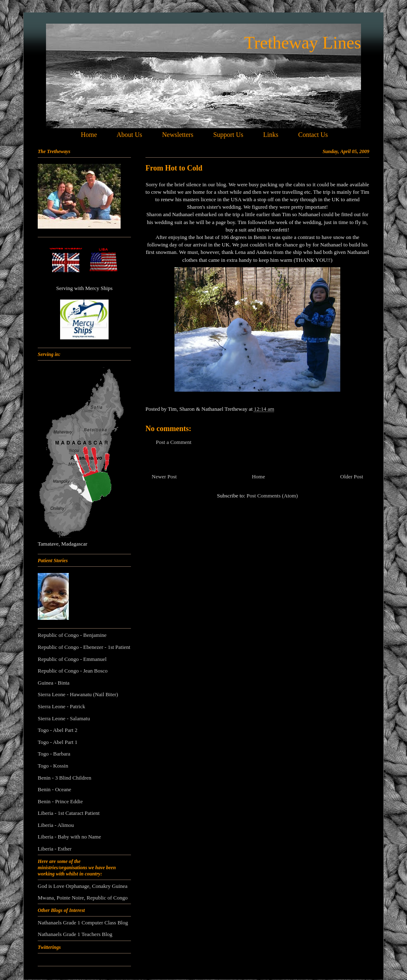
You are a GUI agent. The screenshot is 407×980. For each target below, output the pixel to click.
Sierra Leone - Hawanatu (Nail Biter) (78, 694)
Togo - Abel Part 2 (58, 730)
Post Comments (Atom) (272, 496)
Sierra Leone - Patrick (61, 706)
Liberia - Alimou (56, 825)
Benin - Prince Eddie (60, 801)
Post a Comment (174, 442)
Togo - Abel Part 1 (58, 742)
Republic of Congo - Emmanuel (72, 659)
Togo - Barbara (54, 754)
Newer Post (164, 477)
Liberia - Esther (55, 849)
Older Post (352, 477)
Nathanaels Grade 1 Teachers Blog (75, 934)
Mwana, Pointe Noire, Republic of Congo (83, 898)
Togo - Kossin (53, 766)
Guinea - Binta (54, 683)
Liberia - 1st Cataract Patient (69, 813)
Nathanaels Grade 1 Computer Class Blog (83, 923)
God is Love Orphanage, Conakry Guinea (83, 886)
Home (259, 477)
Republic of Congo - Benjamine (72, 635)
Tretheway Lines (303, 43)
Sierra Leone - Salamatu (64, 718)
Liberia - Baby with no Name (69, 837)
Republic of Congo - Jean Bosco (73, 671)
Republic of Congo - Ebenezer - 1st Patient (84, 647)
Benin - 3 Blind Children (64, 778)
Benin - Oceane (55, 789)
